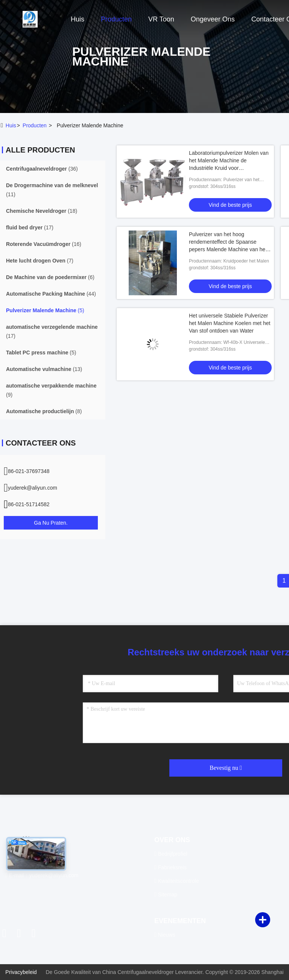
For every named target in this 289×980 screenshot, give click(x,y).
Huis (78, 19)
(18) (42, 211)
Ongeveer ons (213, 19)
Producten (116, 19)
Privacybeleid (21, 972)
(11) (52, 190)
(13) (44, 369)
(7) (40, 261)
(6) (50, 277)
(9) (51, 390)
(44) (51, 294)
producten (35, 125)
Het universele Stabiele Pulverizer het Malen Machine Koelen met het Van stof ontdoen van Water (230, 323)
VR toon (161, 19)
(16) (44, 244)
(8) (44, 411)
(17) (30, 227)
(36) (42, 169)
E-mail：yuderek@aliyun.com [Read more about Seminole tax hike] (42, 875)
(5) (45, 310)
